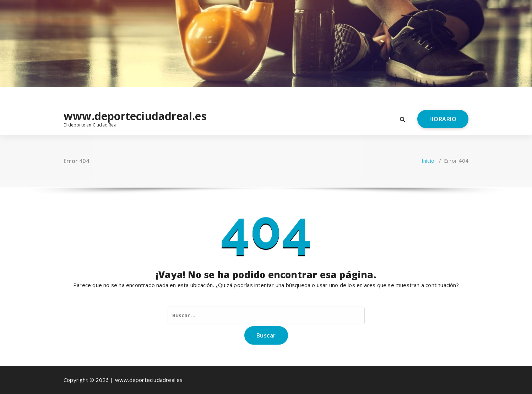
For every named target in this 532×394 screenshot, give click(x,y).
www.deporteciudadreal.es (110, 116)
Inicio (428, 161)
